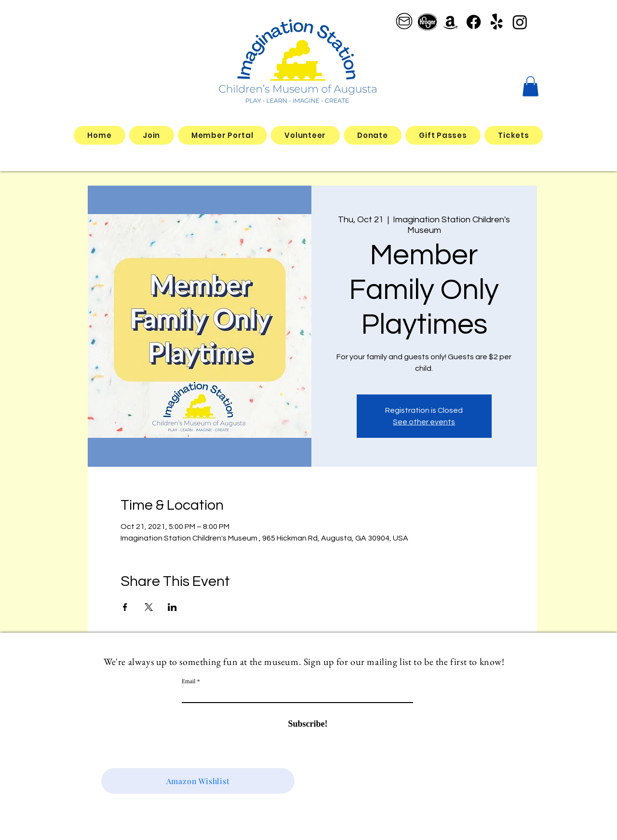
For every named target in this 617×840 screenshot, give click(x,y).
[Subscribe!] (308, 724)
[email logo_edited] (404, 22)
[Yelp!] (497, 22)
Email (189, 681)
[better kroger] (427, 22)
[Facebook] (474, 22)
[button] (530, 86)
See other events (424, 422)
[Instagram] (520, 22)
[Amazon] (450, 22)
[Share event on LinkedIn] (172, 607)
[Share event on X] (149, 607)
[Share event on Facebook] (125, 607)
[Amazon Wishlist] (198, 781)
